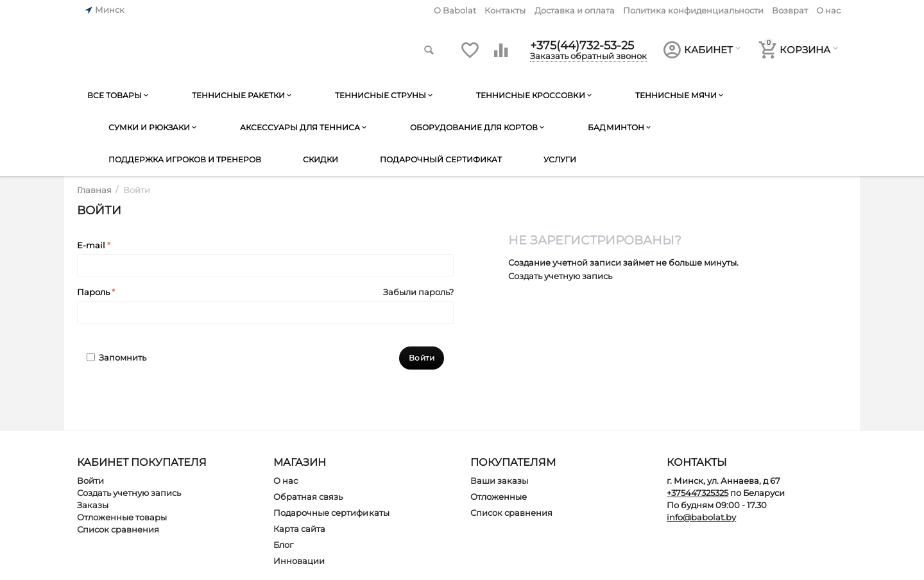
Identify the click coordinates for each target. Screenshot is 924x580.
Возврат (790, 10)
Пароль (93, 292)
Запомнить (116, 357)
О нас (828, 10)
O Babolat (455, 10)
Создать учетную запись (560, 276)
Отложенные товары (122, 517)
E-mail (91, 245)
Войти (90, 481)
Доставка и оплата (575, 10)
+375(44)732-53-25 (582, 45)
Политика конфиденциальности (693, 10)
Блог (283, 545)
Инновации (299, 561)
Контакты (505, 10)
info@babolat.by (701, 517)
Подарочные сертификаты (331, 513)
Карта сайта (299, 529)
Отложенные (499, 497)
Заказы (93, 505)
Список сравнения (118, 529)
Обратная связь (308, 497)
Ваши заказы (499, 481)
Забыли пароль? (418, 292)
